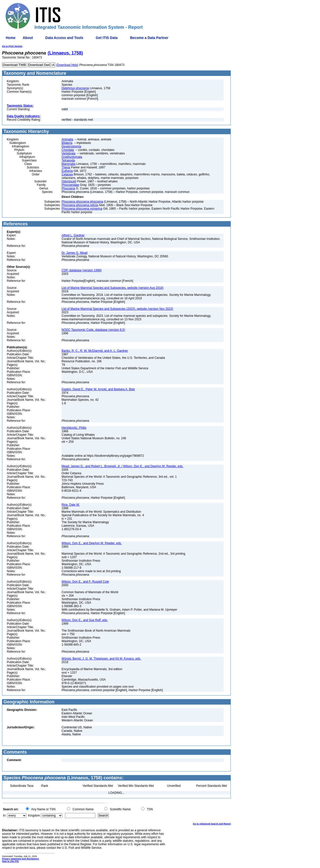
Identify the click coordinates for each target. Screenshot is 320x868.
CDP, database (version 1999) (81, 270)
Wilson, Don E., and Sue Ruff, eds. (85, 620)
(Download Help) (67, 65)
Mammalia (68, 164)
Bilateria (67, 143)
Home (11, 38)
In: (5, 816)
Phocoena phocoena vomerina (82, 209)
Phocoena (68, 188)
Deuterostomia (71, 146)
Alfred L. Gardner (73, 235)
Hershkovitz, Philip (74, 428)
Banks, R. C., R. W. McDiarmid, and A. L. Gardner (95, 351)
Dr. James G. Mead (74, 253)
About (28, 38)
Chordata (68, 150)
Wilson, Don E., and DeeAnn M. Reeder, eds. (92, 543)
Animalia (67, 139)
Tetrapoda (68, 160)
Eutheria (67, 171)
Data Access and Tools (64, 38)
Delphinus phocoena (75, 88)
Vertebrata (68, 153)
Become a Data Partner (149, 38)
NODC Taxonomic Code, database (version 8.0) (93, 330)
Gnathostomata (72, 157)
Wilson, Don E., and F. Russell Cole (85, 582)
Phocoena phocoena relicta (80, 205)
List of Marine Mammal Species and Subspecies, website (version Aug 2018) (112, 288)
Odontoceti (69, 181)
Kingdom (34, 816)
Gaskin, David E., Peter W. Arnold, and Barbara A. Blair (98, 389)
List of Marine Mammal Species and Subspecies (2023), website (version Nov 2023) (117, 309)
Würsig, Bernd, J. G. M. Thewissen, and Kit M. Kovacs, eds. (101, 659)
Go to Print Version (12, 46)
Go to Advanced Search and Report (212, 824)
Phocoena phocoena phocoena (82, 202)
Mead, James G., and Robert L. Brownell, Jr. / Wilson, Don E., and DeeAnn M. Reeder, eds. (122, 466)
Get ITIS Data (107, 38)
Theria (66, 167)
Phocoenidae (70, 185)
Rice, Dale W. (71, 505)
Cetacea (67, 174)
